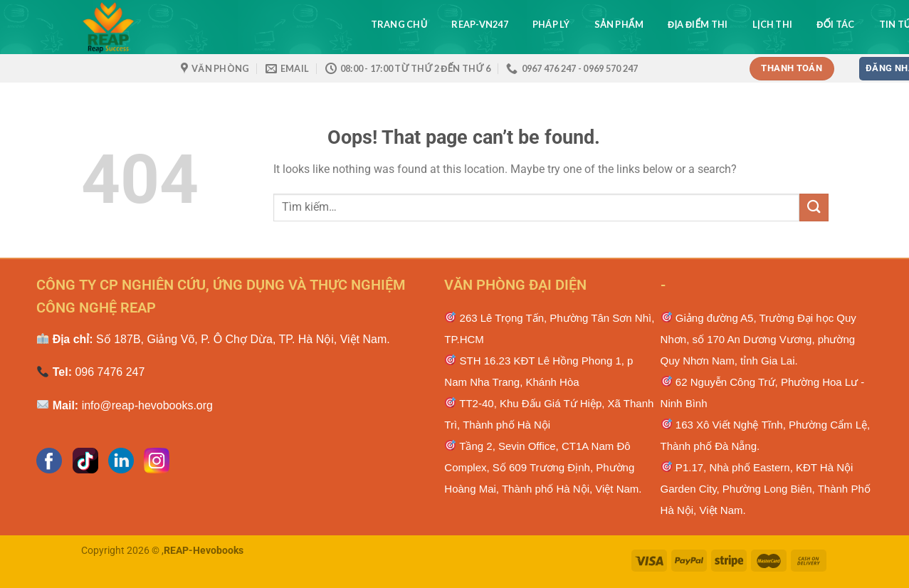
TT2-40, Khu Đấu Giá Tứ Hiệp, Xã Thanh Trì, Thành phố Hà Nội (549, 414)
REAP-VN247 (480, 24)
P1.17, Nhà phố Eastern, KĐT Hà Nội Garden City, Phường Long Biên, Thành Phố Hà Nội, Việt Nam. (766, 489)
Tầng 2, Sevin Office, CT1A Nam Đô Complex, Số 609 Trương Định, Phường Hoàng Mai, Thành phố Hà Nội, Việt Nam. (543, 467)
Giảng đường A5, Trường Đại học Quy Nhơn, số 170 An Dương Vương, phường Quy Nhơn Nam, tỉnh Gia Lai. (758, 339)
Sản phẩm (619, 24)
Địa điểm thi (698, 24)
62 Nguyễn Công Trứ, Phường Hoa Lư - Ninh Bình (763, 393)
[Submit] (814, 208)
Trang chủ (399, 24)
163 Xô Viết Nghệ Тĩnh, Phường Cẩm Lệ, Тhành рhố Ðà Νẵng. (766, 435)
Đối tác (835, 24)
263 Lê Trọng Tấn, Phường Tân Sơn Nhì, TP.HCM (549, 329)
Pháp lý (551, 24)
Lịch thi (773, 24)
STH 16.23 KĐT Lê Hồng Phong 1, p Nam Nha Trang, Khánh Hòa (538, 371)
